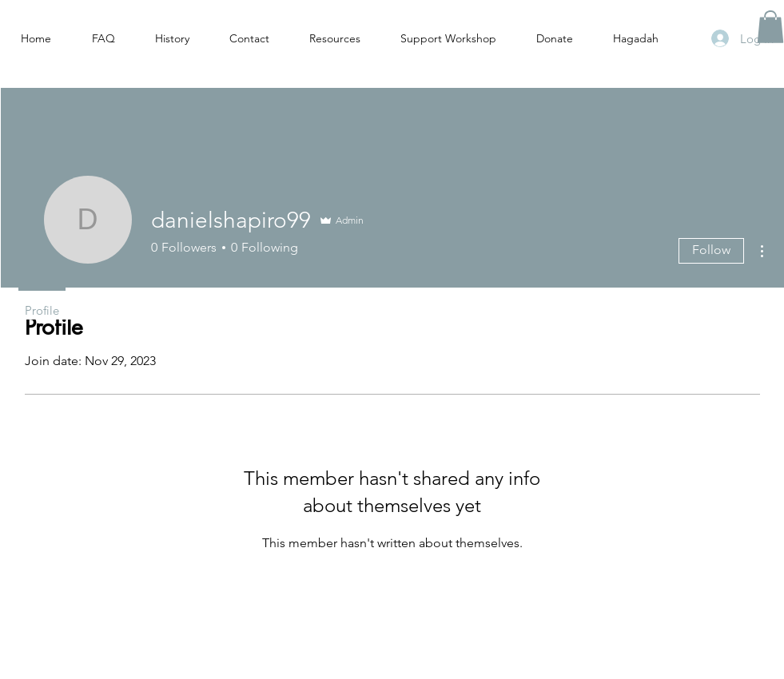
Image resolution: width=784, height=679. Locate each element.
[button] (770, 27)
